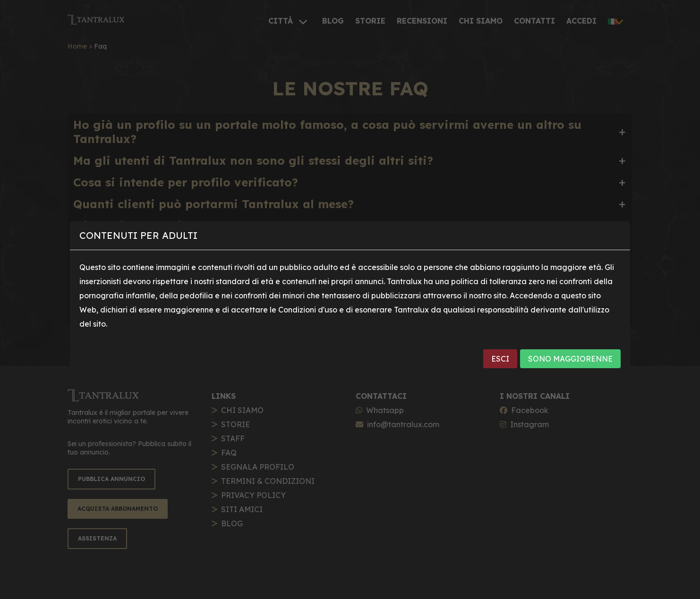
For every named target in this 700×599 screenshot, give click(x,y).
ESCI (500, 359)
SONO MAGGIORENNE (570, 359)
